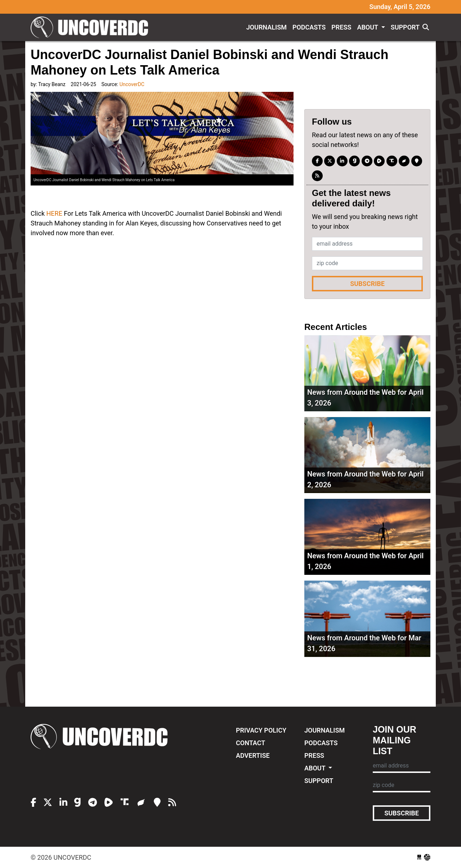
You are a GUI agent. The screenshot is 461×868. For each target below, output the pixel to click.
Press (341, 27)
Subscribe (367, 284)
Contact (250, 743)
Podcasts (309, 27)
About (368, 27)
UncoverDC (92, 27)
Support (405, 27)
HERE (54, 213)
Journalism (267, 27)
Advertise (253, 755)
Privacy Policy (261, 730)
